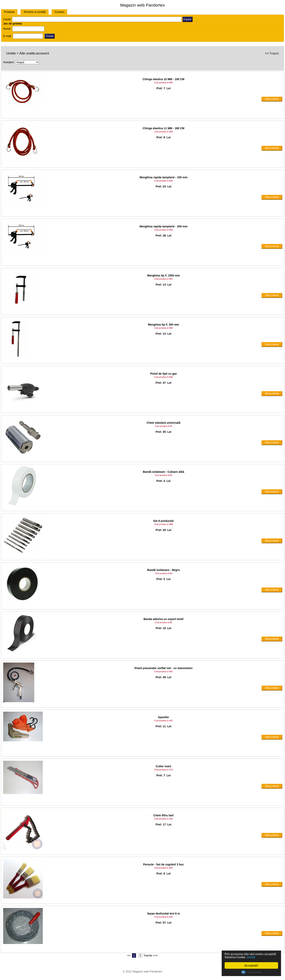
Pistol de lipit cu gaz (164, 374)
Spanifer (163, 717)
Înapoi (274, 53)
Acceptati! (251, 965)
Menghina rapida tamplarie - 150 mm (163, 177)
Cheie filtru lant (163, 815)
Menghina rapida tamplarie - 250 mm (163, 226)
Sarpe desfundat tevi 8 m (163, 914)
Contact (59, 12)
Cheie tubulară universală (163, 423)
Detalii (266, 957)
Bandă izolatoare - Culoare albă (164, 472)
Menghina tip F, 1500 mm (164, 275)
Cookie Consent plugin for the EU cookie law (251, 972)
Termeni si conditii (35, 12)
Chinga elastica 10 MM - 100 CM (164, 79)
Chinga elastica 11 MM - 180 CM (164, 128)
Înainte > (149, 955)
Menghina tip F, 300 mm (163, 325)
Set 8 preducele (163, 521)
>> (156, 955)
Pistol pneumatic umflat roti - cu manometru (163, 668)
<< (129, 955)
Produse (9, 12)
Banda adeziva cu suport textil (163, 619)
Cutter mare (164, 766)
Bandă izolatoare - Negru (164, 570)
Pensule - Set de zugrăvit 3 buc (163, 864)
